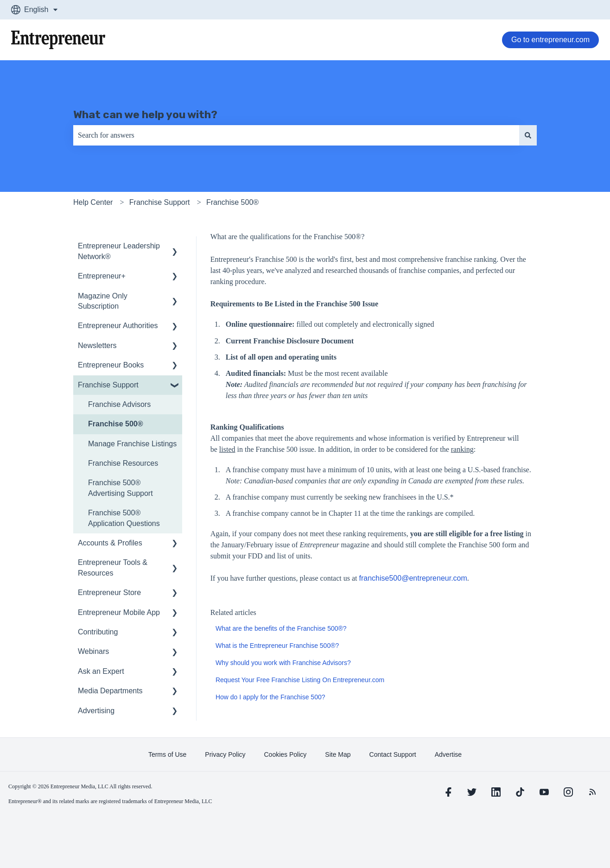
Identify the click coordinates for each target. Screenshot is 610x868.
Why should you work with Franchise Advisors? (283, 663)
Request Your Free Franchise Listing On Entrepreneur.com (300, 680)
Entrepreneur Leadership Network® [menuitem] (119, 251)
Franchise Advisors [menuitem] (119, 404)
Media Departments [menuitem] (110, 691)
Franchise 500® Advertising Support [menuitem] (121, 488)
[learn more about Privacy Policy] (225, 754)
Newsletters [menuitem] (97, 345)
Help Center (93, 202)
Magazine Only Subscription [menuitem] (103, 301)
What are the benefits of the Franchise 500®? (281, 628)
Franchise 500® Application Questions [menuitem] (124, 518)
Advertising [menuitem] (96, 711)
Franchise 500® (232, 202)
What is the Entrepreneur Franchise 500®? (277, 646)
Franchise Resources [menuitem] (123, 463)
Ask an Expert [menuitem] (101, 671)
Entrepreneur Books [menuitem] (111, 365)
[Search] (528, 135)
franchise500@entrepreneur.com (413, 578)
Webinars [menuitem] (93, 651)
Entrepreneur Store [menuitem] (109, 592)
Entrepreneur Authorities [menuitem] (118, 326)
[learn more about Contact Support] (393, 754)
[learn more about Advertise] (448, 754)
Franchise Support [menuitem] (108, 385)
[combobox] (296, 135)
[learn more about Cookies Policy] (286, 754)
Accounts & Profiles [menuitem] (110, 543)
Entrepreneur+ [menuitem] (102, 276)
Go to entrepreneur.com (550, 40)
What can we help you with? (145, 114)
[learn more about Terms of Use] (167, 754)
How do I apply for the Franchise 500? (270, 697)
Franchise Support (160, 202)
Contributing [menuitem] (98, 632)
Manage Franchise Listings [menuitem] (132, 444)
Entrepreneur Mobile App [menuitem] (119, 612)
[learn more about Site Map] (338, 754)
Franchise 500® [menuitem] (116, 424)
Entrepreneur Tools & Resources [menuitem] (113, 567)
